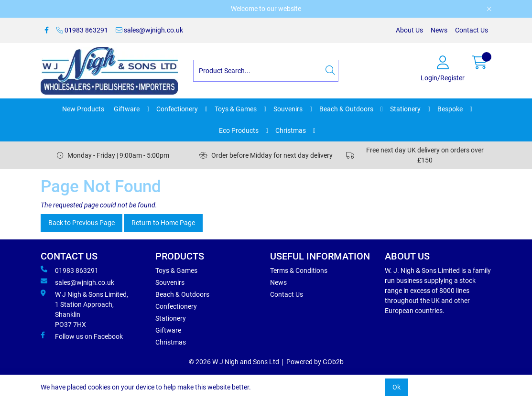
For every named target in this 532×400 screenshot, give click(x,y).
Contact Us (472, 30)
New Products (83, 109)
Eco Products (239, 130)
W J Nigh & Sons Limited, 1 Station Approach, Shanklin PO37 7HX (84, 309)
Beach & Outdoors (346, 109)
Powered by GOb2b (315, 362)
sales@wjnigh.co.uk (149, 30)
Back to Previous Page (81, 223)
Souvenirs (288, 109)
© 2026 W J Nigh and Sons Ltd (234, 362)
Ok (396, 387)
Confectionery (177, 109)
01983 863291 (82, 30)
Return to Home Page (163, 223)
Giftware (127, 109)
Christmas (291, 130)
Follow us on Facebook (82, 336)
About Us (409, 30)
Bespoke (450, 109)
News (439, 30)
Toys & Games (236, 109)
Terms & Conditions (299, 270)
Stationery (405, 109)
